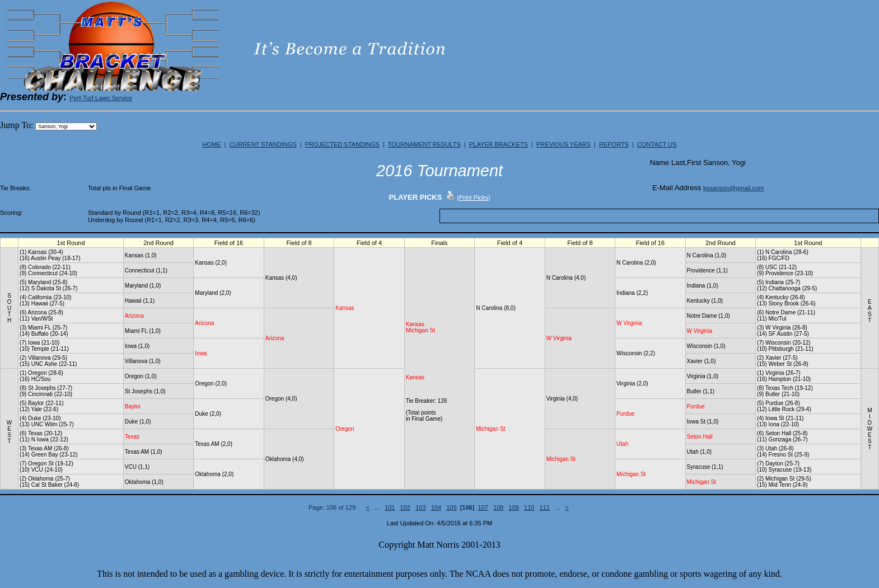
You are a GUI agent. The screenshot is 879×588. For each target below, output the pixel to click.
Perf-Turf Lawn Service (101, 98)
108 (498, 507)
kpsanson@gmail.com (733, 188)
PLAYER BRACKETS (499, 144)
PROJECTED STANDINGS (342, 144)
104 (436, 507)
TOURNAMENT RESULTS (424, 144)
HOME (211, 144)
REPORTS (614, 144)
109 (514, 507)
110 (529, 507)
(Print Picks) (473, 197)
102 (405, 507)
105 (451, 507)
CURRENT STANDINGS (263, 144)
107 (483, 507)
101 (390, 507)
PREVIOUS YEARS (564, 144)
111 (545, 507)
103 (420, 507)
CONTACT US (657, 144)
